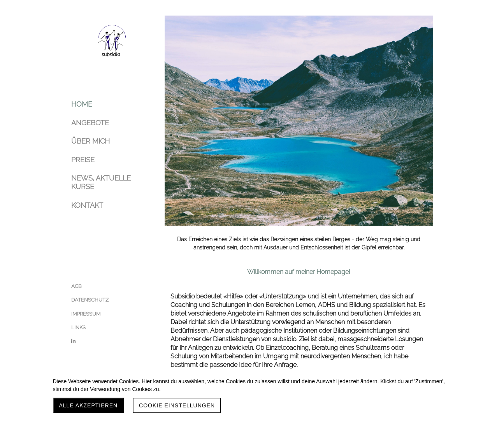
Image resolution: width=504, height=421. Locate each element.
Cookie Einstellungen (177, 405)
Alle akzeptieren (89, 405)
